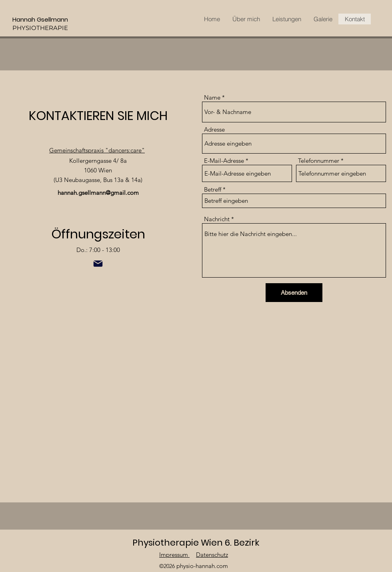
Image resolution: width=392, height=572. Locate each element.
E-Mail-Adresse (224, 161)
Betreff (213, 189)
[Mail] (98, 264)
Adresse (214, 129)
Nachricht (217, 219)
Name (212, 97)
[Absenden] (294, 293)
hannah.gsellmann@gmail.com (98, 193)
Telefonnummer (319, 161)
